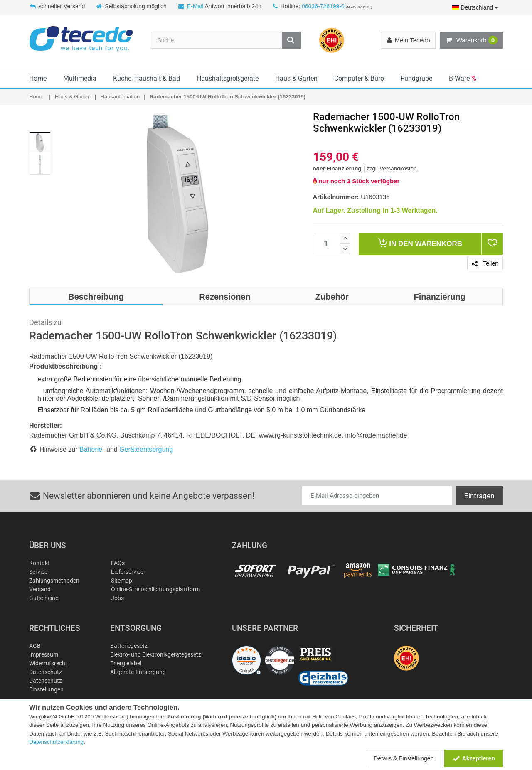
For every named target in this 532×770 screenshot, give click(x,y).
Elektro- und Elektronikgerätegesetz (156, 654)
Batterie (91, 449)
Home (38, 78)
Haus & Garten (296, 78)
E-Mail (195, 6)
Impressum (44, 654)
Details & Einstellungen (404, 758)
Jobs (117, 598)
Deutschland (475, 7)
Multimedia (80, 78)
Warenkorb (471, 40)
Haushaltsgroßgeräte (228, 78)
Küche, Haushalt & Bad (147, 78)
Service (38, 572)
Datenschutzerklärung (56, 742)
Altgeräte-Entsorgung (138, 672)
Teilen (485, 263)
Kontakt (39, 563)
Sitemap (122, 581)
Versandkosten (398, 169)
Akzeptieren (474, 758)
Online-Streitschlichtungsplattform (155, 589)
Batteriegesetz (129, 646)
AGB (35, 646)
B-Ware (463, 78)
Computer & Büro (359, 78)
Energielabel (126, 663)
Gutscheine (44, 598)
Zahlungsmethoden (54, 581)
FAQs (118, 563)
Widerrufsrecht (48, 663)
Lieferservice (127, 572)
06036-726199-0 (323, 6)
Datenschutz (46, 672)
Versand (40, 589)
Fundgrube (416, 78)
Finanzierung (344, 169)
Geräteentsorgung (146, 449)
